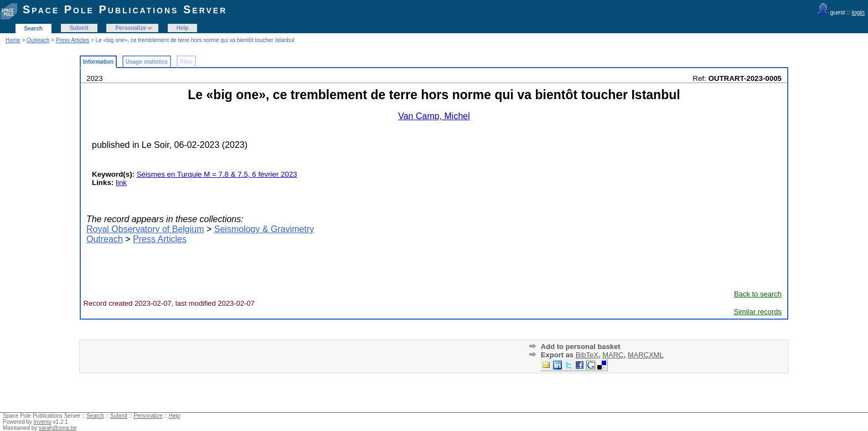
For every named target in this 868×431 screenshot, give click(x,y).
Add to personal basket (581, 347)
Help (183, 28)
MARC (613, 355)
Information (98, 62)
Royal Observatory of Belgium (145, 229)
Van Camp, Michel (434, 116)
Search (33, 29)
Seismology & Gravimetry (264, 229)
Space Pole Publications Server (125, 9)
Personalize (131, 28)
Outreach (38, 40)
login (858, 12)
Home (13, 40)
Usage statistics (147, 62)
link (121, 183)
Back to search (758, 294)
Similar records (758, 312)
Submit (79, 28)
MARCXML (646, 355)
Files (186, 62)
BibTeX (587, 355)
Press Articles (73, 40)
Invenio (43, 422)
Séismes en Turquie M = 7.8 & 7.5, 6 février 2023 (217, 174)
